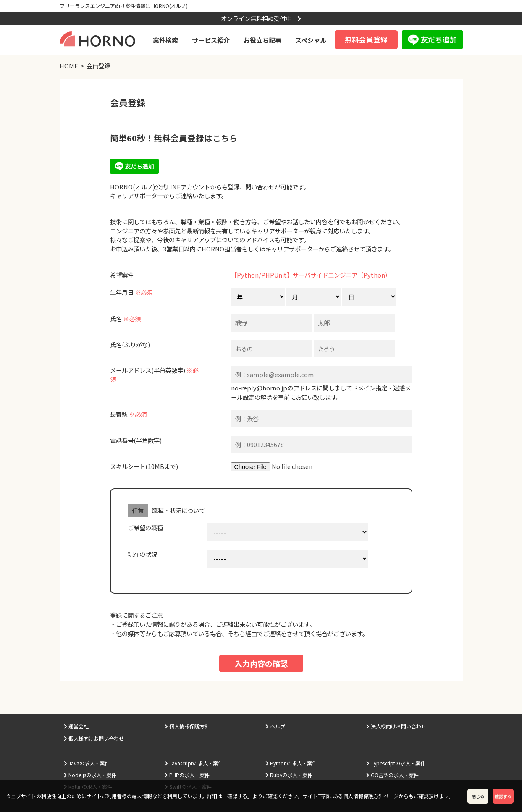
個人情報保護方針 (187, 726)
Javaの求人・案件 (87, 763)
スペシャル (311, 40)
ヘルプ (275, 726)
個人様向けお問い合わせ (94, 739)
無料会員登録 (366, 39)
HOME (69, 66)
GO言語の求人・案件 (392, 775)
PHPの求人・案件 (187, 775)
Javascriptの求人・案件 (194, 763)
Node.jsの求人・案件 (90, 775)
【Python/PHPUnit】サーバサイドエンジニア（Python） (311, 275)
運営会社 (76, 726)
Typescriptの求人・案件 (396, 763)
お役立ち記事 (262, 40)
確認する (503, 796)
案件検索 (165, 40)
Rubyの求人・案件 (289, 775)
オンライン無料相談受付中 (261, 18)
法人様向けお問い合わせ (396, 726)
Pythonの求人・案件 (291, 763)
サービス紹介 (211, 40)
